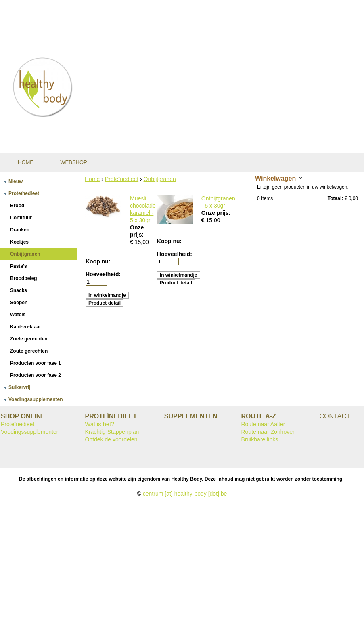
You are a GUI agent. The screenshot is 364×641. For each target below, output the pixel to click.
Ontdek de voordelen (111, 439)
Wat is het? (99, 424)
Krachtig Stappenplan (112, 432)
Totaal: (335, 198)
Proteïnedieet (122, 179)
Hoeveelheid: (103, 274)
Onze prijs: (216, 213)
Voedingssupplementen (30, 432)
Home (92, 179)
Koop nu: (98, 261)
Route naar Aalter (263, 424)
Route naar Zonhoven (268, 432)
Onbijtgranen (160, 179)
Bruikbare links (259, 439)
